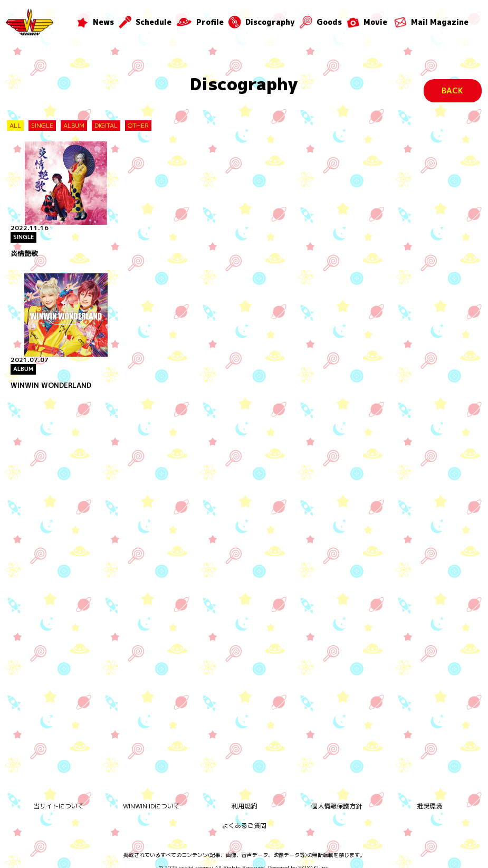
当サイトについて (59, 798)
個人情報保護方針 (337, 798)
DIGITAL (106, 125)
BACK (452, 90)
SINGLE (42, 125)
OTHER (138, 125)
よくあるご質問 (244, 817)
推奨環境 (429, 798)
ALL (15, 125)
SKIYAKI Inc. (314, 859)
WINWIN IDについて (151, 798)
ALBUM (74, 125)
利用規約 (244, 798)
